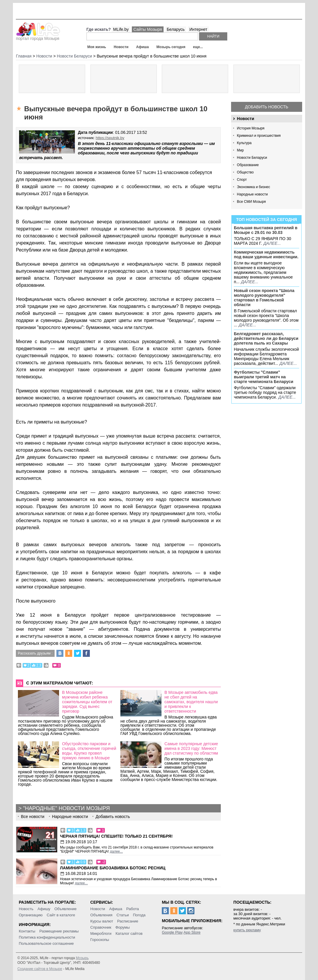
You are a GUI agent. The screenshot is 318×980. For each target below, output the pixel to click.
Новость (26, 909)
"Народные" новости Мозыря (67, 808)
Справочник (101, 927)
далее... (272, 243)
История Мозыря (251, 128)
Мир (240, 150)
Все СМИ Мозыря (251, 202)
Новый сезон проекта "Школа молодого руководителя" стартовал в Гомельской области (264, 298)
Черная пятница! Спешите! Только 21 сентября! (116, 836)
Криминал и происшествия (259, 136)
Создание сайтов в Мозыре (40, 969)
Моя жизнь (97, 47)
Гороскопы (100, 940)
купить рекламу (247, 930)
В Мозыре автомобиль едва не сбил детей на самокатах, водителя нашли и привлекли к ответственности (191, 702)
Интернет (198, 29)
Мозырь (82, 958)
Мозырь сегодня (171, 47)
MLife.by (121, 29)
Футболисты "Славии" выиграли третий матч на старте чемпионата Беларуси (264, 377)
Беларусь (176, 29)
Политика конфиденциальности (47, 937)
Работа (133, 909)
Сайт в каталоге (61, 915)
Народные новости (252, 194)
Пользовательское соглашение (46, 943)
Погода (139, 915)
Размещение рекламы (59, 931)
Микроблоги (101, 933)
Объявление (65, 909)
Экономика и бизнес (254, 187)
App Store (192, 932)
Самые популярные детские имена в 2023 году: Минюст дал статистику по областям (191, 748)
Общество (245, 172)
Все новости (33, 817)
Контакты (27, 931)
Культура (244, 143)
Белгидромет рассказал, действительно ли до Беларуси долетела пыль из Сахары (266, 338)
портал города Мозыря (38, 37)
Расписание (128, 921)
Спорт (242, 180)
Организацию (31, 915)
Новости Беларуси (252, 158)
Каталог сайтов (129, 933)
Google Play (172, 932)
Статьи (123, 915)
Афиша (142, 47)
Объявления (101, 915)
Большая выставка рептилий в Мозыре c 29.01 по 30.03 (265, 230)
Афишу (44, 909)
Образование (248, 165)
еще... (198, 47)
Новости (121, 47)
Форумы (123, 927)
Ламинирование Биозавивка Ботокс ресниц (113, 868)
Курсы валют (102, 921)
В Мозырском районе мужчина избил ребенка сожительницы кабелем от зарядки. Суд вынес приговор (87, 702)
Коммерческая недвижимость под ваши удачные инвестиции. (266, 254)
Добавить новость (267, 107)
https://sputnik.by (110, 138)
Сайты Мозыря (148, 29)
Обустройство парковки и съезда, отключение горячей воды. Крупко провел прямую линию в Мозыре (89, 751)
